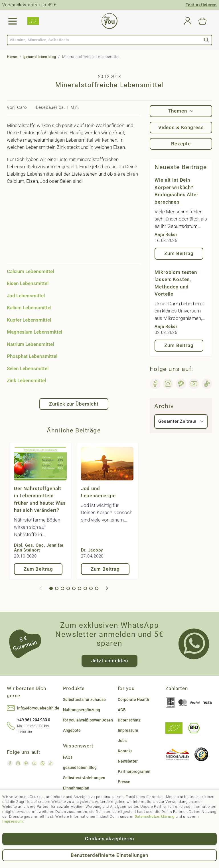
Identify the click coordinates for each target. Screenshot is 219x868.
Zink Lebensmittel (26, 380)
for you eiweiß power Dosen (88, 720)
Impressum (13, 821)
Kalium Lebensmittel (29, 308)
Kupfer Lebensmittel (29, 320)
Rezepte (181, 144)
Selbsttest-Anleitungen (84, 778)
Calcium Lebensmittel (30, 271)
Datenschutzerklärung (155, 816)
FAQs (68, 757)
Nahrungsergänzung (82, 710)
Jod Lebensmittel (26, 296)
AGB (122, 710)
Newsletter (128, 761)
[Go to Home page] (109, 21)
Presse (124, 782)
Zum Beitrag (38, 569)
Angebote (72, 730)
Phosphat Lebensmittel (32, 356)
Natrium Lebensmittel (30, 344)
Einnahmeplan (76, 788)
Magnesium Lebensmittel (35, 332)
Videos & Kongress (181, 127)
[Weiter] (107, 588)
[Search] (206, 40)
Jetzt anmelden (110, 661)
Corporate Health (133, 699)
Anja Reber (166, 234)
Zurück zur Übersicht (74, 404)
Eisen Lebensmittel (28, 283)
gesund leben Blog (80, 767)
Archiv (164, 406)
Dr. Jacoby (92, 550)
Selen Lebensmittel (28, 368)
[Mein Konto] (188, 21)
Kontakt (125, 751)
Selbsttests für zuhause (84, 699)
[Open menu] (13, 21)
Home (12, 57)
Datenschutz (129, 720)
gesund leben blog (40, 57)
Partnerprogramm (134, 771)
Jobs (122, 741)
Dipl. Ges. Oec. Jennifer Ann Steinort (39, 548)
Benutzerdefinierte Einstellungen (109, 855)
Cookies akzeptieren (109, 839)
